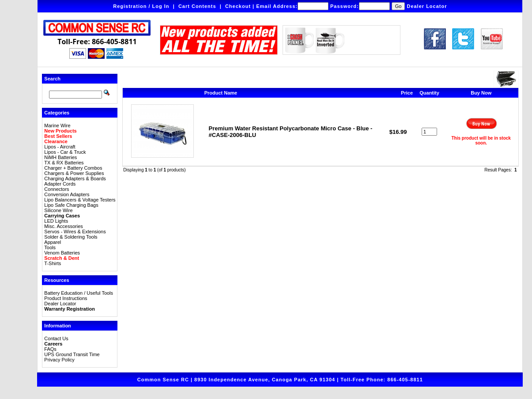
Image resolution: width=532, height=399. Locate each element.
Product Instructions (66, 298)
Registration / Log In (141, 6)
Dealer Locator (427, 6)
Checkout (238, 6)
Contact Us (56, 338)
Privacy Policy (59, 360)
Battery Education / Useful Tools (79, 293)
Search (52, 79)
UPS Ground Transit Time (72, 354)
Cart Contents (197, 6)
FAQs (50, 349)
